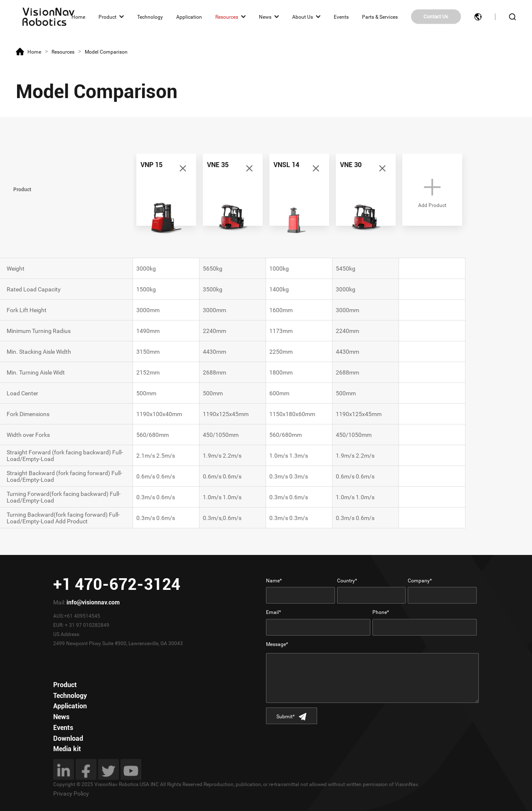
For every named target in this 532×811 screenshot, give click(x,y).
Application (189, 17)
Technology (150, 17)
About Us (303, 17)
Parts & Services (380, 17)
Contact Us (436, 17)
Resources (227, 17)
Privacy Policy (71, 794)
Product (107, 17)
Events (341, 17)
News (265, 17)
